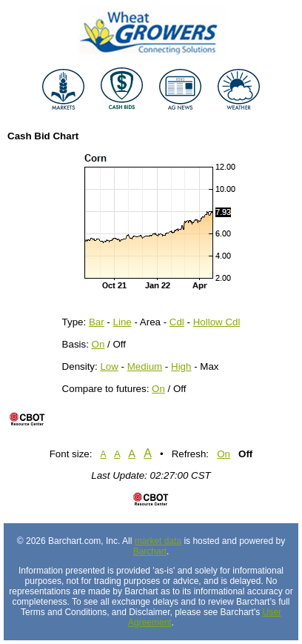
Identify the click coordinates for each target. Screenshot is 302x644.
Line (123, 322)
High (181, 366)
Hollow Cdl (217, 322)
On (98, 344)
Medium (145, 366)
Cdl (177, 322)
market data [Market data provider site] (158, 541)
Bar (97, 322)
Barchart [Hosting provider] (150, 551)
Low (109, 366)
